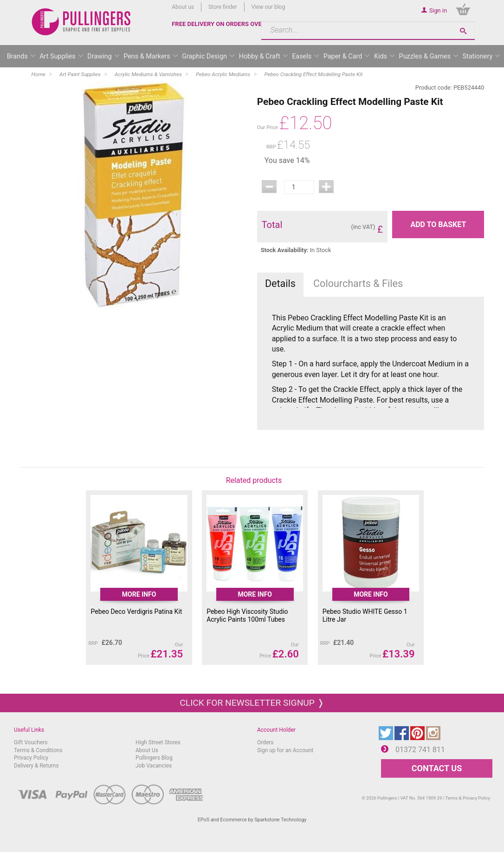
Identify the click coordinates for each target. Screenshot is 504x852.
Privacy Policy (31, 758)
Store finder (223, 7)
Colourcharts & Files (358, 283)
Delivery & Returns (36, 766)
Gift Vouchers (31, 742)
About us (183, 7)
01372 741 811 (420, 750)
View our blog (268, 7)
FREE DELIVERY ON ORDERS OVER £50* (226, 24)
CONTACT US (437, 768)
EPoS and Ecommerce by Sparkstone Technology (252, 820)
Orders (265, 742)
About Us (147, 750)
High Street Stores (158, 742)
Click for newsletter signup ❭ (252, 703)
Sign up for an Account (285, 750)
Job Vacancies (154, 766)
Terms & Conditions (38, 750)
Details (280, 283)
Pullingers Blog (154, 758)
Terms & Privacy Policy (468, 798)
